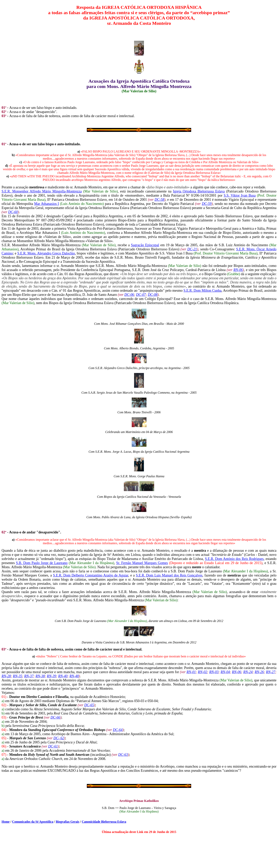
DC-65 (89, 705)
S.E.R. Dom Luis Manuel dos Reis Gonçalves (169, 575)
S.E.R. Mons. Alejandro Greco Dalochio (46, 253)
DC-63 (123, 755)
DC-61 (53, 746)
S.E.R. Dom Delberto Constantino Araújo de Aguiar (91, 575)
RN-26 (259, 672)
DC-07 (141, 295)
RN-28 (6, 676)
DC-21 (192, 249)
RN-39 (51, 676)
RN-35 (18, 676)
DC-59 (207, 204)
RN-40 (63, 676)
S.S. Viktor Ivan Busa (240, 195)
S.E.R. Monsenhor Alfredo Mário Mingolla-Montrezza (42, 191)
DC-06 (129, 295)
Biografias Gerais (68, 822)
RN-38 (40, 676)
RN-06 (238, 270)
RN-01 (191, 672)
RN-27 (271, 672)
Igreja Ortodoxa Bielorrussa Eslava (199, 191)
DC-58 (159, 200)
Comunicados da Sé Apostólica (33, 822)
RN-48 (74, 676)
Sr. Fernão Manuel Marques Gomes (142, 563)
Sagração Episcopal (145, 245)
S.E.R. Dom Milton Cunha (202, 291)
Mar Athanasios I (46, 204)
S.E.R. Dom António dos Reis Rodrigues (234, 559)
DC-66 (55, 717)
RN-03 (214, 672)
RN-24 (248, 672)
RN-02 (202, 672)
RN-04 (225, 672)
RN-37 (29, 676)
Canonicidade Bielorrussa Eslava (104, 822)
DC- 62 (59, 738)
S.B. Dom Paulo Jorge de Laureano (42, 563)
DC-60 (13, 212)
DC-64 (118, 730)
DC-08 (153, 295)
